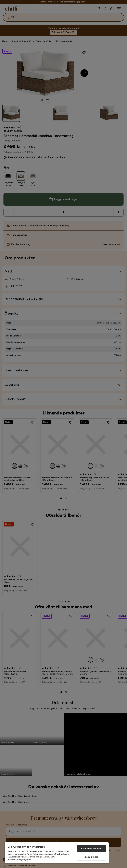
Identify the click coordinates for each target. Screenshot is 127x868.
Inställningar (91, 857)
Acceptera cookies (91, 849)
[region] (57, 853)
